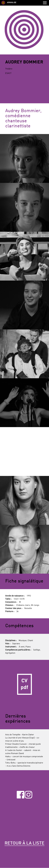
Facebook (21, 795)
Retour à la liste (24, 843)
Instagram (28, 795)
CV (24, 684)
